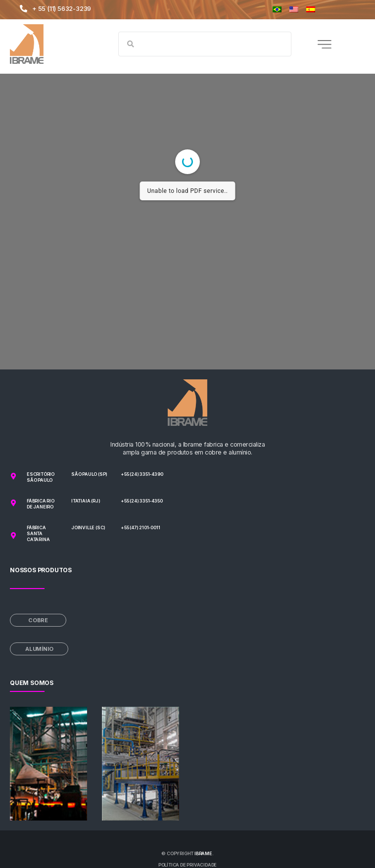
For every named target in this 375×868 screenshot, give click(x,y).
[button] (325, 44)
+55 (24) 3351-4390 (142, 474)
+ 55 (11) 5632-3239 (62, 8)
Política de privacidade (187, 865)
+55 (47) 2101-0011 (140, 527)
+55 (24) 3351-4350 (141, 501)
